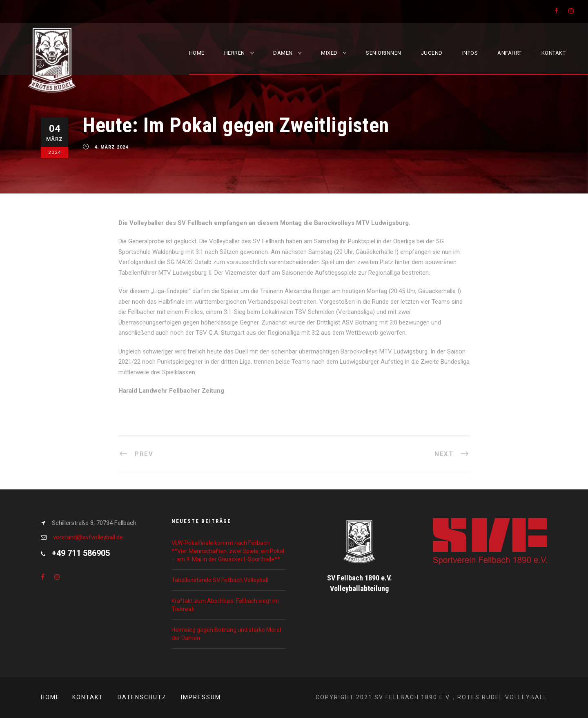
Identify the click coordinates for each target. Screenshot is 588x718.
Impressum (201, 697)
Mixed (329, 53)
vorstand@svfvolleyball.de (88, 537)
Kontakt (554, 53)
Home (197, 53)
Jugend (432, 53)
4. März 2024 (111, 148)
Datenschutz (142, 697)
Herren (235, 53)
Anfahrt (510, 53)
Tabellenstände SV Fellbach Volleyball (220, 580)
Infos (470, 53)
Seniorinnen (384, 53)
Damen (283, 53)
